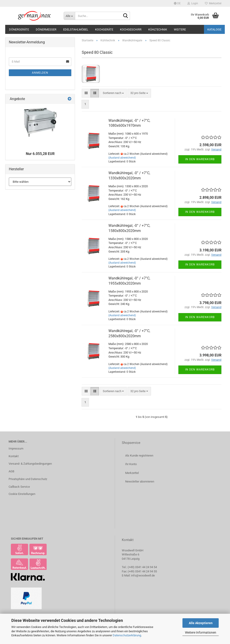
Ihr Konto (131, 464)
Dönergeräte (19, 29)
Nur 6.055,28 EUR (40, 154)
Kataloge (214, 29)
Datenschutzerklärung (127, 635)
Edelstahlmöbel (76, 29)
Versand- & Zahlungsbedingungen (30, 464)
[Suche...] (69, 16)
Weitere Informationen (201, 632)
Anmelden (40, 73)
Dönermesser (46, 29)
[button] (177, 3)
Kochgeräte (104, 29)
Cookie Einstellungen (22, 494)
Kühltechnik (158, 29)
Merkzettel (213, 3)
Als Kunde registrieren (139, 455)
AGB (11, 471)
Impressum (16, 448)
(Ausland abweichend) (122, 158)
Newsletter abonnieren (140, 481)
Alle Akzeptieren (201, 623)
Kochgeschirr (131, 29)
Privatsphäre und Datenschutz (28, 479)
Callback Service (19, 487)
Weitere (180, 29)
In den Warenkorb (200, 159)
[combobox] (113, 93)
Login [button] (193, 3)
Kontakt (14, 456)
